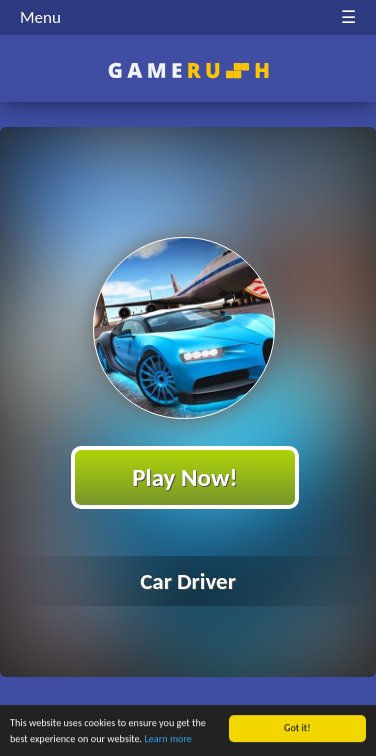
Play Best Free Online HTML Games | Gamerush (188, 70)
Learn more (168, 739)
